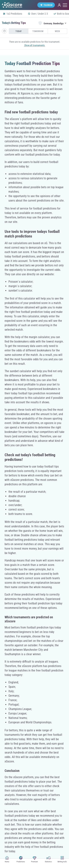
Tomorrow (38, 31)
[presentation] (19, 31)
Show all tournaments (34, 45)
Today (19, 31)
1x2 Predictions (12, 14)
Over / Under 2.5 (38, 14)
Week (57, 31)
